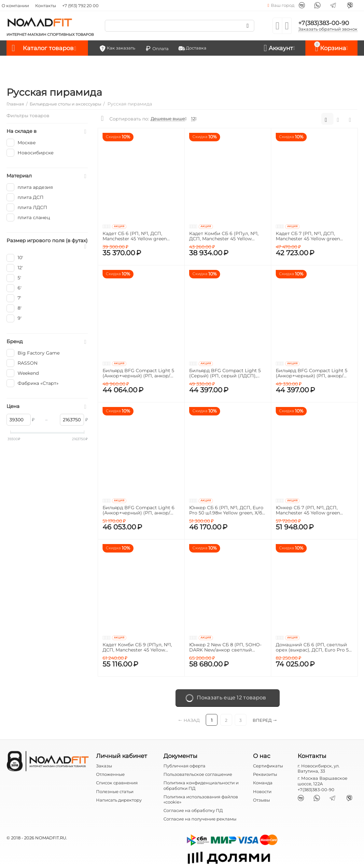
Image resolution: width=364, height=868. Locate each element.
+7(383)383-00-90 (324, 23)
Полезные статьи (115, 791)
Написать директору (119, 800)
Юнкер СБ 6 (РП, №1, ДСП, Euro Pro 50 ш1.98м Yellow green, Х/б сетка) (226, 511)
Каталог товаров (48, 48)
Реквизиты (265, 774)
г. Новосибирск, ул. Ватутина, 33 (318, 768)
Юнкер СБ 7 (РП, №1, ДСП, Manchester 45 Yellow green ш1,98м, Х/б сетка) (308, 511)
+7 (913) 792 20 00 (80, 6)
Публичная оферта (184, 766)
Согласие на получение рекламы (200, 819)
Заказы (104, 766)
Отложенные (110, 774)
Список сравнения (117, 783)
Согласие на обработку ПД (193, 810)
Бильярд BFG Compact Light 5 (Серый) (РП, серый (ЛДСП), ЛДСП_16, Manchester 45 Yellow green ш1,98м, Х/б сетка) (226, 373)
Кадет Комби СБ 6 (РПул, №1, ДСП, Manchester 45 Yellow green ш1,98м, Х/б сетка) (224, 236)
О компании (15, 6)
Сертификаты (268, 766)
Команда (263, 783)
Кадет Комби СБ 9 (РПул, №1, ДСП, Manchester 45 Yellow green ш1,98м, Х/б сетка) (137, 648)
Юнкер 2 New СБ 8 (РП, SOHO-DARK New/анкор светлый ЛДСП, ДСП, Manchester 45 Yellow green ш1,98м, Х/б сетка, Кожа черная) (225, 648)
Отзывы (261, 800)
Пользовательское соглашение (198, 774)
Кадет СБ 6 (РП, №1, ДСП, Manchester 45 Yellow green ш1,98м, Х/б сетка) (135, 236)
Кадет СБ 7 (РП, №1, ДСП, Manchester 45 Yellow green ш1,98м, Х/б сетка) (308, 236)
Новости (262, 791)
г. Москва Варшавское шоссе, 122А (322, 781)
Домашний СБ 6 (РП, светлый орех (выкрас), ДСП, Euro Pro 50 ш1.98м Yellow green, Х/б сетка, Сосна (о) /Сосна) (314, 648)
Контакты (46, 6)
